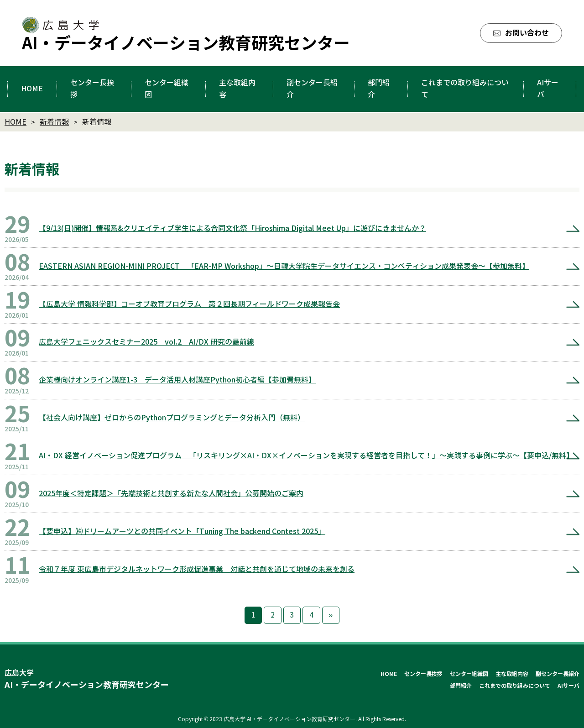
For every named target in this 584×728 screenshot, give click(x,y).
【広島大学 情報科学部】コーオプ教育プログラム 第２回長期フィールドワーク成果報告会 (189, 304)
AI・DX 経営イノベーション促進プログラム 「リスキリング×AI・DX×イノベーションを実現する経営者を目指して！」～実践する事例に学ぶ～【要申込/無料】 (306, 456)
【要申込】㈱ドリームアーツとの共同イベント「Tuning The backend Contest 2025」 (182, 532)
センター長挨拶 (423, 674)
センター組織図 (469, 674)
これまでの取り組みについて (515, 686)
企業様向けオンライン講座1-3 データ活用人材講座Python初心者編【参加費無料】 (177, 380)
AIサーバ (568, 686)
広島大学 (87, 680)
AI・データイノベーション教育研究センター (186, 44)
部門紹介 (461, 686)
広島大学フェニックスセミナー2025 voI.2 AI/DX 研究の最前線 (146, 342)
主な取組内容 (512, 674)
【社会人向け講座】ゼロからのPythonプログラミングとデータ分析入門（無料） (172, 418)
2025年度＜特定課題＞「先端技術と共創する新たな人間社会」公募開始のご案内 (171, 494)
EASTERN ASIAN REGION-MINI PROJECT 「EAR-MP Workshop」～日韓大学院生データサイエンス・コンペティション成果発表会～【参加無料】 (284, 266)
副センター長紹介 (558, 674)
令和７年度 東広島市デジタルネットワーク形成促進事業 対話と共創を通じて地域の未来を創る (197, 569)
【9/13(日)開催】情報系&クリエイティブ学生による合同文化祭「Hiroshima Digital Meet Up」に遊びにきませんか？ (232, 228)
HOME (389, 674)
